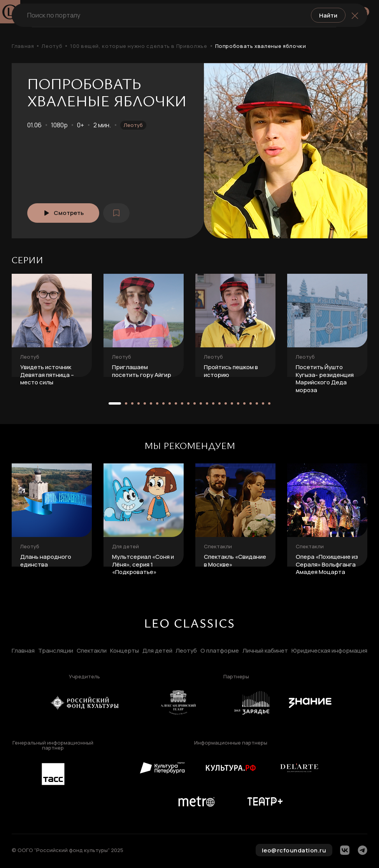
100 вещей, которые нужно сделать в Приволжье (139, 46)
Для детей (157, 651)
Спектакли (92, 651)
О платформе (220, 651)
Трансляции (56, 651)
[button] (115, 403)
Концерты (125, 651)
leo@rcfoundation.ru (294, 850)
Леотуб (52, 46)
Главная (23, 46)
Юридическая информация (329, 651)
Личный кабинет (265, 651)
